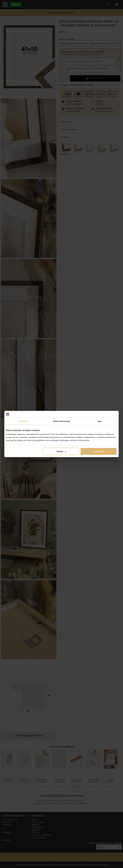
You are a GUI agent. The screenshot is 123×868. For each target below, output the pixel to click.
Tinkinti (61, 451)
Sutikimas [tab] (23, 421)
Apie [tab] (100, 421)
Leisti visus (99, 451)
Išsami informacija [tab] (62, 421)
